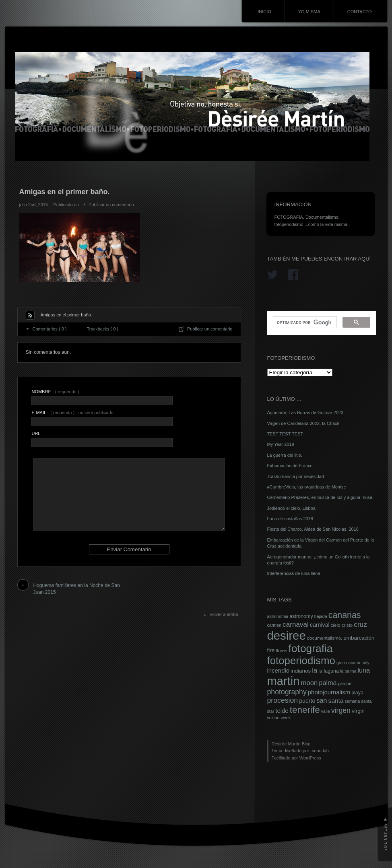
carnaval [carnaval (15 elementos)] (296, 624)
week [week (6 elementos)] (286, 718)
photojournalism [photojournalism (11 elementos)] (329, 692)
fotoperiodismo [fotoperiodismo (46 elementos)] (301, 661)
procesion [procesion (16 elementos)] (283, 700)
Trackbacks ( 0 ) (103, 329)
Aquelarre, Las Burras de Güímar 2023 (305, 412)
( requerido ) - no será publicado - (74, 412)
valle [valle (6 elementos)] (326, 711)
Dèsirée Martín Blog (291, 744)
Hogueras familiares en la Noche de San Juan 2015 (77, 589)
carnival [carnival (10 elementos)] (320, 625)
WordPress (310, 758)
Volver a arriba (224, 614)
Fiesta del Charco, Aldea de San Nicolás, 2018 (313, 529)
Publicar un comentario (111, 205)
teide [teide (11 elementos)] (282, 711)
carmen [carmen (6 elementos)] (274, 625)
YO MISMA (309, 12)
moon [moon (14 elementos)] (309, 683)
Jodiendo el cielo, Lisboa (291, 508)
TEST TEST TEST (285, 434)
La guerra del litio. (285, 455)
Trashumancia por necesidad (296, 476)
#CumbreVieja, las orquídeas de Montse (307, 487)
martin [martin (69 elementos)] (284, 681)
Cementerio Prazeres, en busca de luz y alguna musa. (321, 497)
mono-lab (320, 751)
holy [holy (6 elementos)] (365, 663)
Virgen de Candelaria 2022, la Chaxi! (303, 423)
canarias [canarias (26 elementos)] (345, 615)
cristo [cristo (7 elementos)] (347, 625)
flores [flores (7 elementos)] (281, 650)
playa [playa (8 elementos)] (357, 693)
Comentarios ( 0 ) (50, 329)
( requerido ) (55, 392)
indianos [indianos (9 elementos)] (301, 671)
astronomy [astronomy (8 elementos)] (301, 616)
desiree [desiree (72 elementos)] (287, 635)
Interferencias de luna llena (294, 573)
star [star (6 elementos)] (271, 711)
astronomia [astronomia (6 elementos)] (278, 616)
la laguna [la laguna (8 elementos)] (329, 671)
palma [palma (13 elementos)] (328, 683)
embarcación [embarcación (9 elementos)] (359, 638)
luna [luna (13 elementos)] (364, 670)
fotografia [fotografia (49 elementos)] (311, 648)
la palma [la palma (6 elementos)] (348, 671)
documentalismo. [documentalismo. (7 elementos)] (325, 638)
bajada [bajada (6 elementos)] (321, 616)
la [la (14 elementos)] (315, 670)
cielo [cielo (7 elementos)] (336, 625)
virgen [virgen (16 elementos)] (341, 710)
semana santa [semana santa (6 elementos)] (358, 701)
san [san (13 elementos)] (322, 700)
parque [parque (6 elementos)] (345, 683)
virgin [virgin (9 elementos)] (358, 711)
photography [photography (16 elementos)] (287, 692)
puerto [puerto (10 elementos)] (307, 701)
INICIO (264, 12)
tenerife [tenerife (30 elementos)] (305, 710)
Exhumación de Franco (290, 466)
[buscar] (304, 322)
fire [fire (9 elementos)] (271, 650)
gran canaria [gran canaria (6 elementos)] (348, 663)
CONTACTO (360, 12)
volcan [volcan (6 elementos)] (273, 718)
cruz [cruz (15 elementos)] (360, 624)
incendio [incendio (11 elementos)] (279, 671)
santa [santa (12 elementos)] (336, 701)
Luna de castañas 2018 (290, 519)
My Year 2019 (281, 444)
